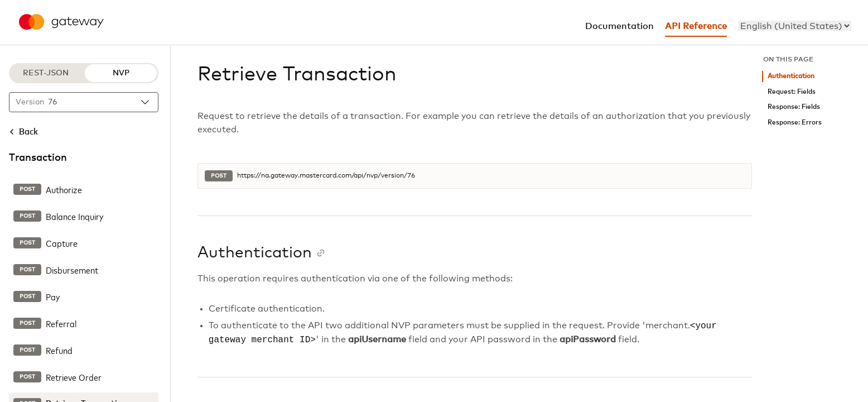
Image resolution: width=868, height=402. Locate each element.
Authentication (791, 76)
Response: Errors (795, 123)
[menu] (795, 26)
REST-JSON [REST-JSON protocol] (46, 73)
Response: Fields (794, 107)
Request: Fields (792, 92)
